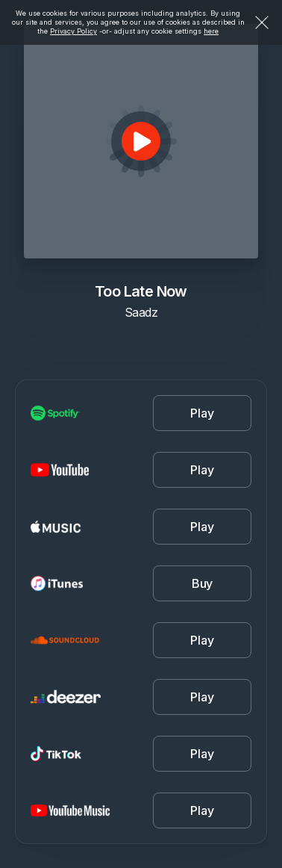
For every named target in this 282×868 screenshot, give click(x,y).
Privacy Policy (73, 31)
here (211, 31)
